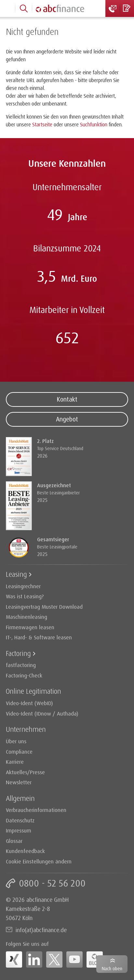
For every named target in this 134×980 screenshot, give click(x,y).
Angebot (67, 419)
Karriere (15, 762)
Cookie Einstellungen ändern (39, 861)
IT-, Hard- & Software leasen (39, 637)
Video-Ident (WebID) (29, 703)
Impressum (19, 830)
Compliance (19, 752)
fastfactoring (21, 665)
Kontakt (67, 399)
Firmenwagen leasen (30, 627)
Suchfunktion (94, 124)
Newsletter (19, 782)
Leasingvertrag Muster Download (44, 607)
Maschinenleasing (27, 617)
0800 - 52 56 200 (52, 883)
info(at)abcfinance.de (41, 930)
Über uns (16, 741)
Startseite (42, 124)
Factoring (18, 653)
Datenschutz (20, 820)
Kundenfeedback (25, 851)
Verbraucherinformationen (36, 810)
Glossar (14, 841)
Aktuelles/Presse (25, 772)
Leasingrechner (23, 586)
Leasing (16, 574)
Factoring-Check (24, 675)
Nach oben (112, 968)
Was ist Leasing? (25, 596)
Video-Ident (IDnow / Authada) (42, 713)
